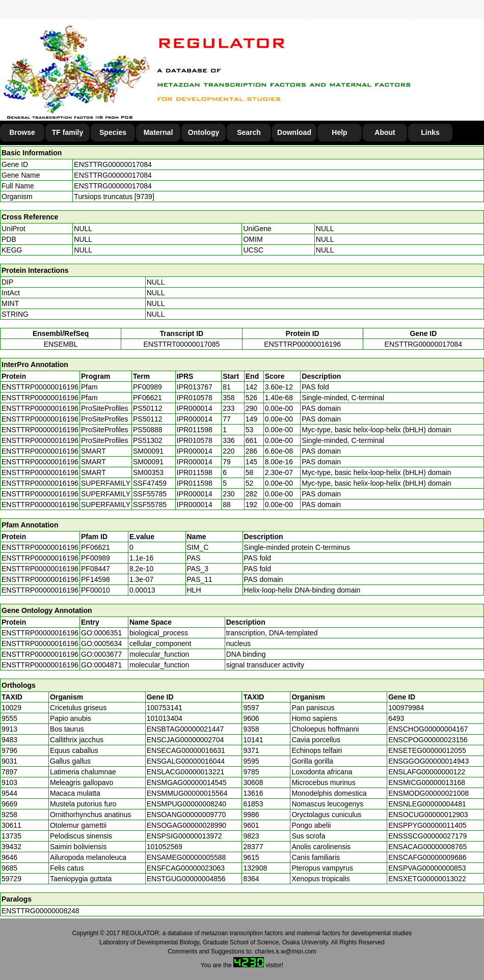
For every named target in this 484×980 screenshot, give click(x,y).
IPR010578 (195, 398)
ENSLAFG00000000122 (427, 772)
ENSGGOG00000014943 (428, 761)
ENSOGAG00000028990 (186, 825)
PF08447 (96, 569)
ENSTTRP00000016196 (302, 344)
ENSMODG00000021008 (428, 793)
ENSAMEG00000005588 (186, 857)
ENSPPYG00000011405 (427, 825)
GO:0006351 (101, 633)
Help (339, 132)
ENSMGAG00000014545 (187, 782)
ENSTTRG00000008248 (41, 911)
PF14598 (96, 579)
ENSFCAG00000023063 (186, 868)
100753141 (165, 708)
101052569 (165, 847)
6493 (396, 718)
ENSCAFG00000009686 (427, 857)
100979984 (406, 708)
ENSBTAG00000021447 (185, 729)
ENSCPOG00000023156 (428, 740)
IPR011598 (195, 430)
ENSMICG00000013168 (427, 782)
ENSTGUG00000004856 (186, 879)
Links (430, 132)
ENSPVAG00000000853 (427, 868)
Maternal (158, 132)
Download (294, 132)
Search (249, 132)
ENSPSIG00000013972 (184, 836)
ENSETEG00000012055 (427, 750)
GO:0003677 (101, 654)
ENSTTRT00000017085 (181, 344)
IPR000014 (195, 408)
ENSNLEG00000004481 (427, 804)
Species (113, 132)
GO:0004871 (101, 665)
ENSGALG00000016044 (186, 761)
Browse (22, 132)
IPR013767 (195, 387)
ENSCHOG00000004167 (428, 729)
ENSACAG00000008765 (427, 847)
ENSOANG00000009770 (186, 815)
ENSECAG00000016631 (186, 750)
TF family (68, 132)
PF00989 (96, 558)
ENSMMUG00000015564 (187, 793)
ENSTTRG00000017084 (113, 164)
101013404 (165, 718)
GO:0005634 (101, 643)
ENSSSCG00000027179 (427, 836)
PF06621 (96, 547)
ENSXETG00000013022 (427, 879)
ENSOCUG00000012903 (428, 815)
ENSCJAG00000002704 (185, 740)
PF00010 (96, 590)
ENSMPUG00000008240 (186, 804)
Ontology (204, 132)
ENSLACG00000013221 (186, 772)
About (385, 132)
